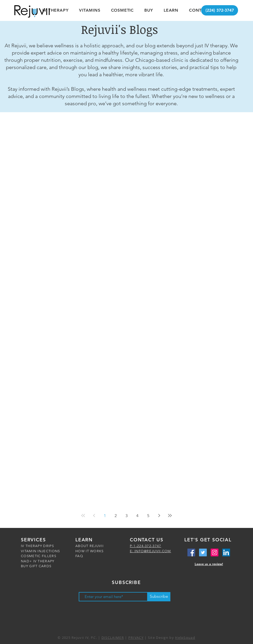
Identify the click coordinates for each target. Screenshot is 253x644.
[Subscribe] (159, 597)
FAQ (79, 556)
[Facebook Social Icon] (191, 552)
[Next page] (159, 516)
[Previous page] (94, 516)
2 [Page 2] (116, 516)
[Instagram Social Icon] (215, 552)
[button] (56, 10)
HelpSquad (185, 638)
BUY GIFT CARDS (36, 566)
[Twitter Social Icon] (203, 552)
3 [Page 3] (126, 516)
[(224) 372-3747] (220, 10)
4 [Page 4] (137, 516)
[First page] (83, 516)
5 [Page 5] (148, 516)
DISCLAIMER (113, 638)
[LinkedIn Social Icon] (226, 552)
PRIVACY (136, 638)
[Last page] (170, 516)
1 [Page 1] (105, 516)
